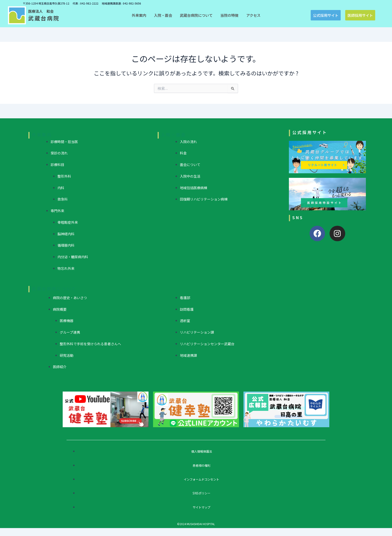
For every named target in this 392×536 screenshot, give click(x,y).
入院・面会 (174, 134)
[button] (139, 15)
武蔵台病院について (54, 288)
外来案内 (42, 134)
